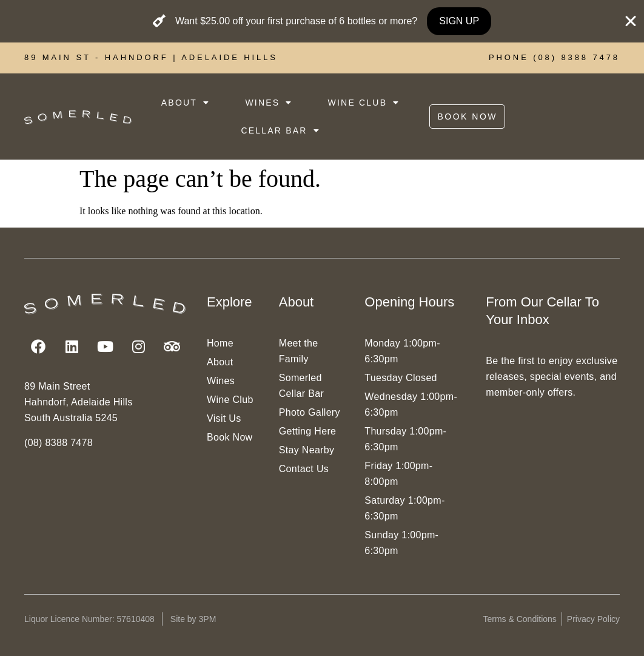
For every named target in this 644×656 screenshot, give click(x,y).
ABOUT (186, 103)
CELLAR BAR (280, 130)
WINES (269, 103)
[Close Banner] (631, 21)
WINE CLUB (364, 103)
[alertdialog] (322, 21)
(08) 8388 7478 (59, 443)
